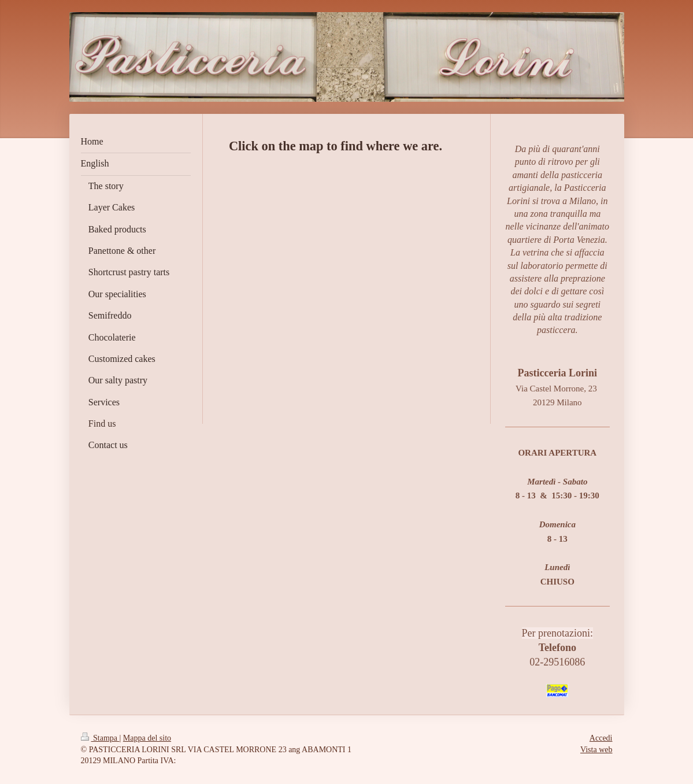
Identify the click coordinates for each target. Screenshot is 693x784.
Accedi (601, 738)
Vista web (596, 750)
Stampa (100, 738)
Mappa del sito (147, 738)
